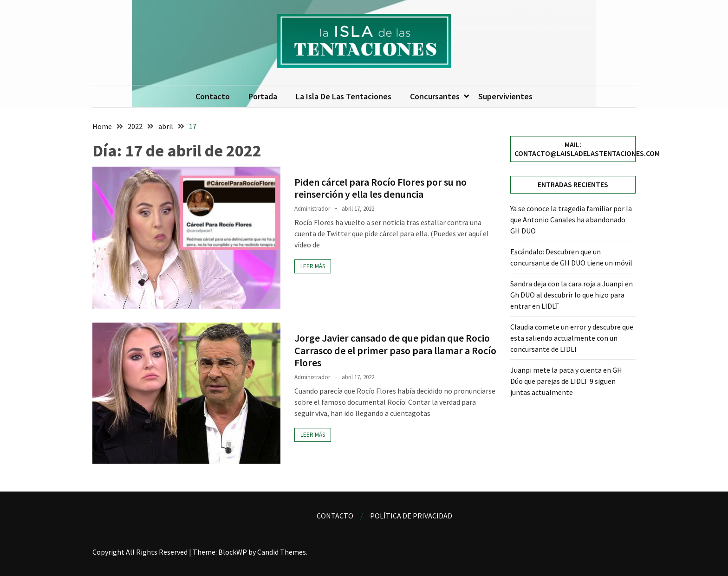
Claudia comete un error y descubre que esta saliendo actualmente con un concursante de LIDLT (572, 338)
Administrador (312, 209)
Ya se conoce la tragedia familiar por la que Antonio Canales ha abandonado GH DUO (571, 220)
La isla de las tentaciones (344, 96)
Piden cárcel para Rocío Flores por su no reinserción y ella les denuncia (380, 188)
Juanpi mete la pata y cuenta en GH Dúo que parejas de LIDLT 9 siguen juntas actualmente (566, 381)
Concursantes (435, 96)
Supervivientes (505, 96)
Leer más (313, 266)
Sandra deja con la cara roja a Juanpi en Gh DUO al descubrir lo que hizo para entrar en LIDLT (572, 295)
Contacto (213, 96)
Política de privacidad (411, 516)
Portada (263, 96)
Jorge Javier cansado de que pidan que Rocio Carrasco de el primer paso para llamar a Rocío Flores (395, 350)
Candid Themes (282, 552)
